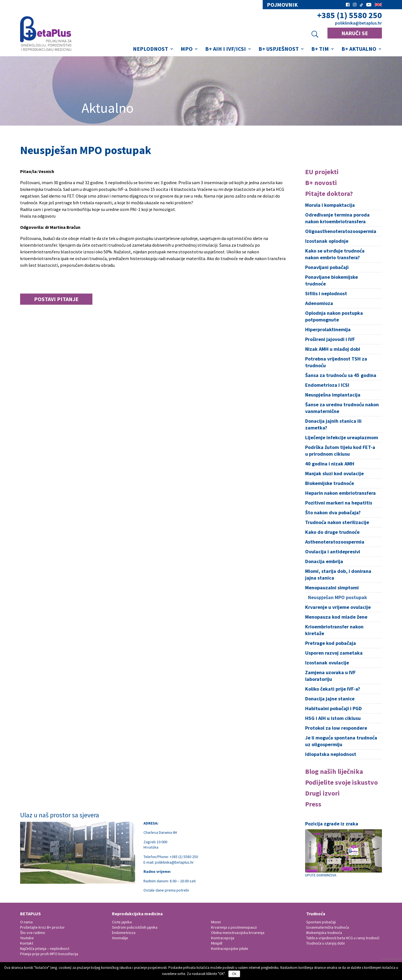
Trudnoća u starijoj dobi (326, 943)
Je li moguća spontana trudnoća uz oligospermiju (341, 741)
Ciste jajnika (122, 922)
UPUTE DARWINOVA (344, 853)
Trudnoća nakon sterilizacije (337, 522)
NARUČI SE (355, 33)
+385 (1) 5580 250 (350, 15)
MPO (187, 50)
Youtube (27, 938)
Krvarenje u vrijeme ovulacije (338, 607)
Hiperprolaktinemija (328, 329)
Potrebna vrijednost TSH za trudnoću (336, 362)
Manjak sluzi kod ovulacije (334, 473)
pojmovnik (282, 5)
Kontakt (27, 943)
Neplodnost (150, 50)
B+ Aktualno (359, 50)
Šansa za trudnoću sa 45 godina (341, 375)
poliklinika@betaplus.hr (358, 23)
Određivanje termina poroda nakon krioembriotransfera (337, 218)
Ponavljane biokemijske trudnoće (332, 280)
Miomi (216, 922)
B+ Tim (320, 50)
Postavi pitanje (56, 299)
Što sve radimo (33, 933)
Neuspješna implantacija (333, 395)
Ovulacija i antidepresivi (333, 552)
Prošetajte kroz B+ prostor (42, 927)
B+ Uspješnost (279, 50)
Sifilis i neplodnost (326, 293)
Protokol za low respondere (336, 728)
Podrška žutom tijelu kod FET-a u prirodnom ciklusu (340, 451)
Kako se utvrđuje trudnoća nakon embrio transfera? (335, 254)
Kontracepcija (223, 938)
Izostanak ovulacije (327, 663)
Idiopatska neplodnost (331, 754)
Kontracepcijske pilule (230, 948)
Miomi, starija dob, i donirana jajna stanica (338, 574)
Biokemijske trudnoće (330, 483)
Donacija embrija (324, 561)
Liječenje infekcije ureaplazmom (342, 437)
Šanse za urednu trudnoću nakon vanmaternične (342, 408)
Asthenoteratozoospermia (335, 542)
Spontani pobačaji (321, 922)
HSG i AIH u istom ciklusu (333, 718)
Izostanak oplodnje (327, 241)
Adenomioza (319, 303)
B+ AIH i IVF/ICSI (226, 50)
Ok (234, 974)
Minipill (217, 943)
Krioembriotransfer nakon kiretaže (334, 630)
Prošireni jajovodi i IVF (330, 339)
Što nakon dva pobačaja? (333, 512)
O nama (26, 922)
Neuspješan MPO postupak (338, 597)
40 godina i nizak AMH (330, 464)
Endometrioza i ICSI (327, 385)
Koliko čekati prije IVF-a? (333, 689)
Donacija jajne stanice (330, 699)
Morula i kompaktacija (330, 205)
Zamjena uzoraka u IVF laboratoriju (330, 676)
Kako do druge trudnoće (332, 532)
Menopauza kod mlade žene (336, 617)
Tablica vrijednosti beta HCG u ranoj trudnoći (343, 938)
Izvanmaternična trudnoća (328, 927)
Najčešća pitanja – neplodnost (45, 948)
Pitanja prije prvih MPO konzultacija (49, 954)
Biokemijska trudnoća (324, 933)
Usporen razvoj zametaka (334, 653)
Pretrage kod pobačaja (331, 643)
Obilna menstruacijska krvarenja (238, 933)
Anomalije (120, 938)
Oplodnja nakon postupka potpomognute (334, 316)
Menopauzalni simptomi (332, 588)
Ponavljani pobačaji (327, 267)
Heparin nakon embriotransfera (340, 493)
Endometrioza (124, 933)
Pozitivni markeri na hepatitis (339, 503)
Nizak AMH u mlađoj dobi (333, 349)
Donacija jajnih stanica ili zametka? (333, 424)
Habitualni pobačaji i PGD (333, 708)
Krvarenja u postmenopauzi (234, 927)
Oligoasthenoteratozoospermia (341, 231)
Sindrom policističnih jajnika (135, 927)
